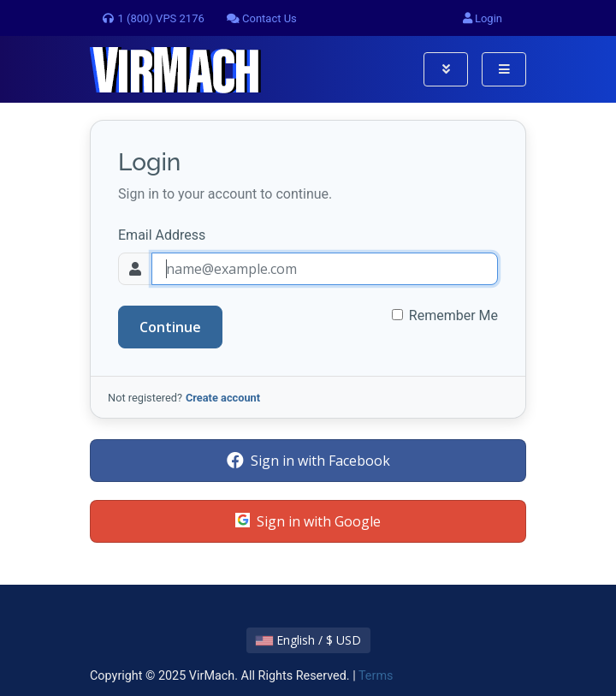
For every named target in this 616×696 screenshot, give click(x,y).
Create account (223, 398)
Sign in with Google (308, 521)
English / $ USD (308, 640)
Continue (170, 327)
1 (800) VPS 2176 (153, 18)
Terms (376, 676)
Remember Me (453, 315)
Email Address (162, 235)
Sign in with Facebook (308, 461)
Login (483, 18)
